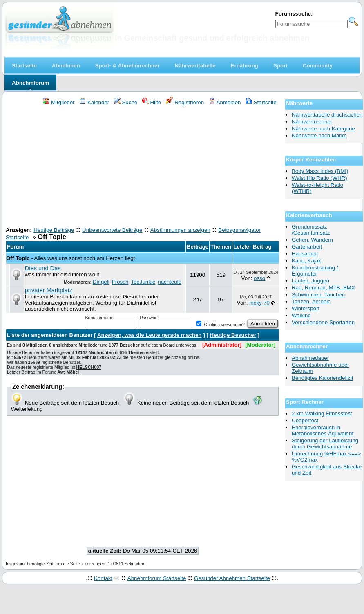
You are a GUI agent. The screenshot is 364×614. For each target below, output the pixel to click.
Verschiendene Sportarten (323, 322)
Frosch (120, 282)
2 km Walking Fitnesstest (322, 413)
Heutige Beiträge (54, 230)
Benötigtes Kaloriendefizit (322, 378)
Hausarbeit (305, 254)
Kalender (94, 102)
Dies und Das (43, 268)
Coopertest (305, 420)
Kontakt (103, 578)
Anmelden (225, 102)
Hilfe (152, 102)
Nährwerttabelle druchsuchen (327, 115)
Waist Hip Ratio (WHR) (319, 178)
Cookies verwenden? (220, 325)
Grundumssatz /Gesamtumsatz (311, 230)
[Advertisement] (143, 167)
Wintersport (306, 308)
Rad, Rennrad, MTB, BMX (323, 288)
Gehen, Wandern (312, 240)
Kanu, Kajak (306, 261)
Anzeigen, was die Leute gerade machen (150, 335)
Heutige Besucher (233, 335)
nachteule (170, 282)
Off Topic (18, 258)
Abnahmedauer (310, 358)
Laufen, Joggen (310, 281)
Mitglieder (59, 102)
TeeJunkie (143, 282)
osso (259, 278)
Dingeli (101, 282)
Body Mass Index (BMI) (320, 171)
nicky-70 (259, 303)
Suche (126, 102)
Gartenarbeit (307, 247)
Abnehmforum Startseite (157, 578)
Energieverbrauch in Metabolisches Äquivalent (323, 430)
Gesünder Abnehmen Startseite (232, 578)
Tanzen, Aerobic (311, 301)
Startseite (261, 102)
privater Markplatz (49, 290)
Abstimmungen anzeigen (180, 230)
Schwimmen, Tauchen (318, 295)
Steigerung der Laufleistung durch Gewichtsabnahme (325, 444)
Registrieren (185, 102)
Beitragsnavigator (239, 230)
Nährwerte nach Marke (319, 136)
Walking (301, 315)
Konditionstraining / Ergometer (315, 271)
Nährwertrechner (312, 122)
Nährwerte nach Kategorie (323, 129)
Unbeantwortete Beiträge (112, 230)
